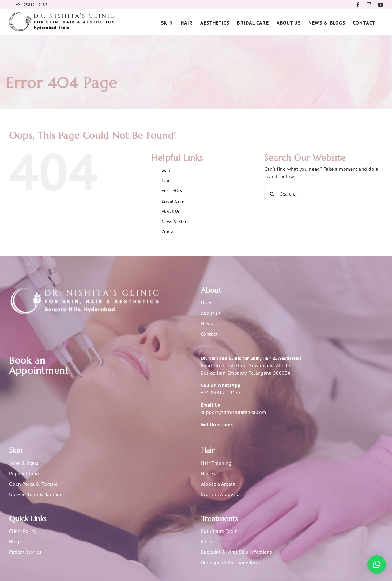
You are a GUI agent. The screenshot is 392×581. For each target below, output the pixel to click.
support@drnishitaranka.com (233, 412)
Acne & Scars (24, 463)
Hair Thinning (216, 463)
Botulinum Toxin (219, 531)
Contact (169, 232)
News (207, 323)
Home (207, 303)
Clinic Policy (23, 531)
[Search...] (324, 194)
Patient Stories (25, 552)
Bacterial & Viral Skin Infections (237, 552)
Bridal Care (173, 201)
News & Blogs (176, 222)
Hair (166, 180)
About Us (171, 211)
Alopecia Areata (218, 484)
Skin (166, 170)
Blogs (15, 541)
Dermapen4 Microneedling (230, 562)
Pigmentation (24, 473)
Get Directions (217, 424)
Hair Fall (210, 473)
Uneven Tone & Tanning (36, 494)
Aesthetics (172, 191)
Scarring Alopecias (221, 494)
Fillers (208, 541)
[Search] (272, 194)
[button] (377, 564)
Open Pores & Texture (34, 484)
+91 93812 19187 (221, 392)
